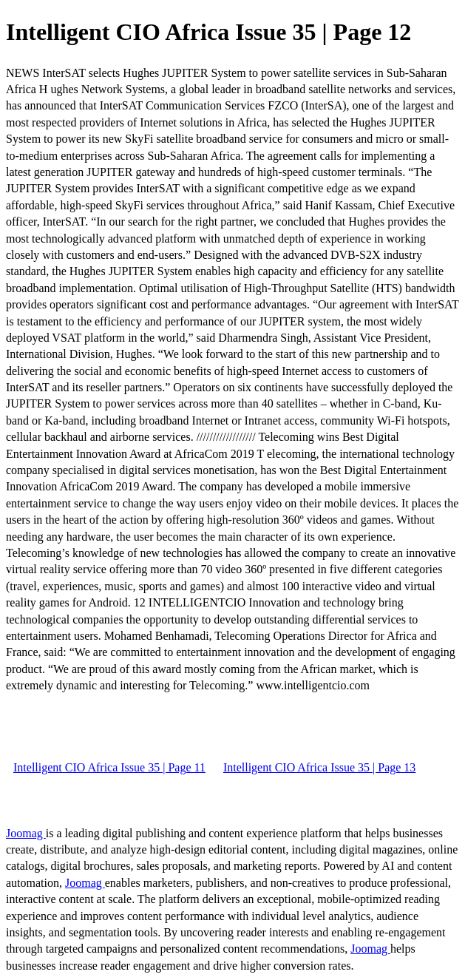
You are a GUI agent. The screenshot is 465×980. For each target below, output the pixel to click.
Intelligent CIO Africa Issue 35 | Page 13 (319, 767)
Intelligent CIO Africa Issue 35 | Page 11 (109, 767)
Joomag (26, 833)
